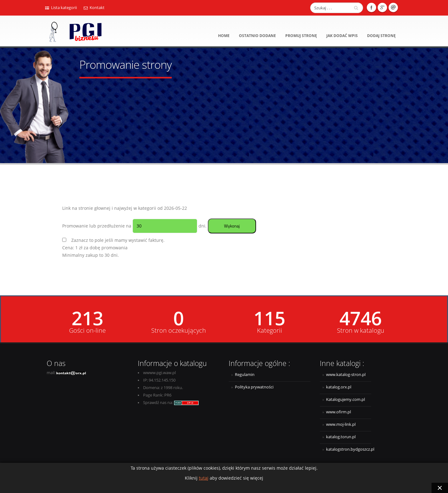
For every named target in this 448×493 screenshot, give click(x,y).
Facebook (371, 7)
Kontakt (94, 8)
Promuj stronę (301, 36)
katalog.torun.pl (341, 437)
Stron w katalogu (361, 331)
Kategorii (270, 331)
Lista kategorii (61, 8)
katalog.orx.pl (339, 387)
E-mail (393, 7)
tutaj (204, 478)
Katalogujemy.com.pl (345, 399)
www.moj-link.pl (341, 424)
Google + (382, 7)
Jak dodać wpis (342, 36)
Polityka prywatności (254, 387)
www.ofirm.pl (338, 412)
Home (224, 36)
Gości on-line (87, 331)
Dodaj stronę (381, 36)
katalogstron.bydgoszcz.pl (349, 449)
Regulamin (245, 375)
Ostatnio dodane (257, 36)
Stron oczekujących (179, 331)
